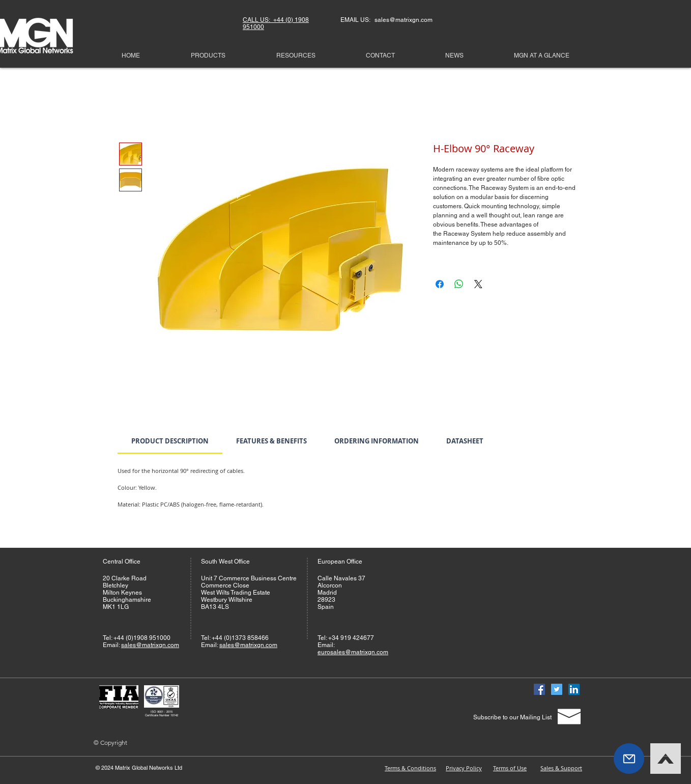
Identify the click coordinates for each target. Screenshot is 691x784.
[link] (170, 441)
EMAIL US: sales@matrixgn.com (386, 20)
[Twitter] (557, 689)
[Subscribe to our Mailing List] (512, 717)
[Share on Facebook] (440, 284)
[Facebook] (539, 689)
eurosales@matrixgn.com (353, 652)
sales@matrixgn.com (150, 645)
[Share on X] (478, 284)
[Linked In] (574, 689)
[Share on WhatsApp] (459, 284)
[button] (629, 759)
